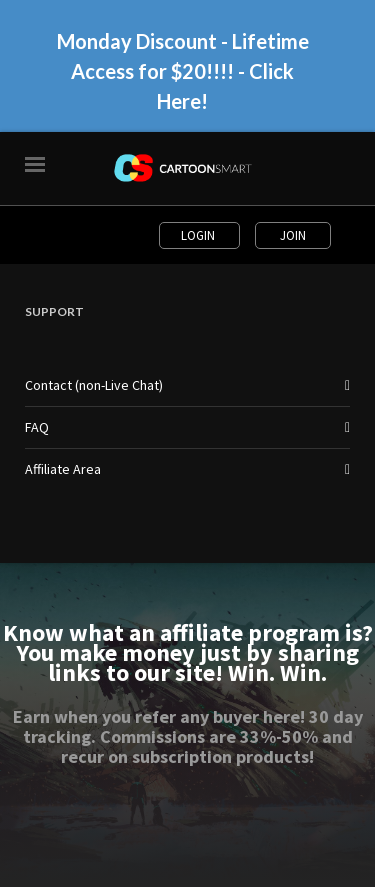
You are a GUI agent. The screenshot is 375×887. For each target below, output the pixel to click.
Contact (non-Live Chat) (94, 385)
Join (293, 235)
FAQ (37, 427)
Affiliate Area (63, 469)
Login (199, 235)
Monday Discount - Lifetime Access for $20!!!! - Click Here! (183, 71)
